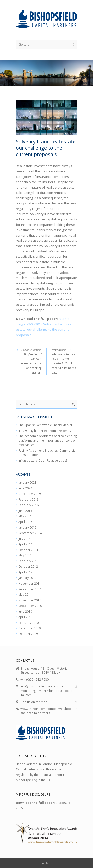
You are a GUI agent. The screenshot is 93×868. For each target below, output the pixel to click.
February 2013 (29, 561)
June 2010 (25, 611)
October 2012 (28, 566)
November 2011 (30, 583)
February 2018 (29, 505)
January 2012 (27, 578)
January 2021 (27, 482)
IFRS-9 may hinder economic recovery (45, 431)
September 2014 (30, 533)
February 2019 (29, 499)
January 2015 (27, 527)
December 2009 (30, 628)
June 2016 (25, 511)
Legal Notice (46, 863)
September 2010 (30, 606)
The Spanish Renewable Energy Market (45, 425)
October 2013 (28, 550)
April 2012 (25, 572)
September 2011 (30, 589)
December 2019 (30, 494)
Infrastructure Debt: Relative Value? (43, 460)
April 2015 (25, 522)
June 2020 (25, 488)
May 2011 (25, 594)
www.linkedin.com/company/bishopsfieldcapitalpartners (46, 711)
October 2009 (28, 634)
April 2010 (25, 617)
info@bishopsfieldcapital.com (42, 686)
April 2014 (25, 544)
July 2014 (25, 539)
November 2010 (30, 600)
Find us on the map (34, 702)
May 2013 (25, 555)
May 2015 (25, 516)
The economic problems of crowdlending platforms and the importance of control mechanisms (47, 440)
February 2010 (29, 623)
